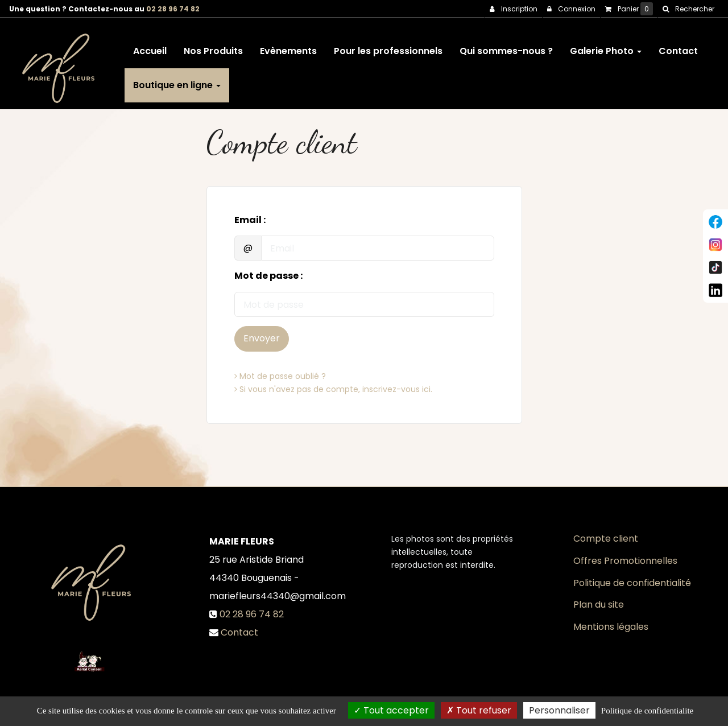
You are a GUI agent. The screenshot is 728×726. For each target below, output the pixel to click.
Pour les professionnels (388, 46)
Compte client (606, 539)
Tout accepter (391, 710)
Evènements (288, 46)
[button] (688, 9)
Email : (250, 220)
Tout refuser (479, 710)
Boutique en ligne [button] (177, 81)
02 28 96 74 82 (173, 9)
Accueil (150, 46)
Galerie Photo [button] (606, 46)
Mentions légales (611, 627)
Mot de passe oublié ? (280, 376)
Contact (678, 46)
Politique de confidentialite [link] (647, 711)
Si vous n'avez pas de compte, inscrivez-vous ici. (333, 389)
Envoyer (262, 338)
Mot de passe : (268, 276)
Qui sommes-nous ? (506, 46)
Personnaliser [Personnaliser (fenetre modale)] (559, 710)
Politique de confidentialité (632, 583)
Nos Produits (213, 46)
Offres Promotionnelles (625, 561)
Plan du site (599, 605)
